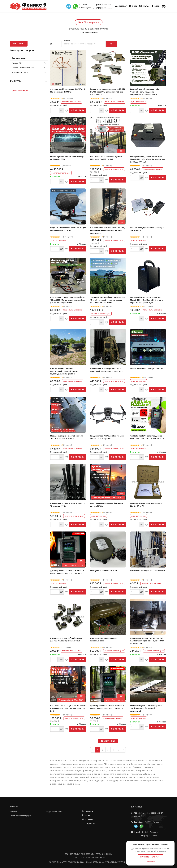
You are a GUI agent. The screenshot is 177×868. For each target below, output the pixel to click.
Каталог (121, 6)
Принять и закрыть (151, 857)
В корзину (78, 110)
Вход (155, 6)
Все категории (19, 58)
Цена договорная (138, 102)
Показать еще (108, 741)
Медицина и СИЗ (20, 72)
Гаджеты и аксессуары (23, 68)
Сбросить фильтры (19, 90)
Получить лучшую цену (71, 102)
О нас (133, 6)
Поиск (67, 41)
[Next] (123, 750)
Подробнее (150, 862)
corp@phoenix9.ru (150, 835)
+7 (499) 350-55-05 (103, 5)
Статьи (144, 6)
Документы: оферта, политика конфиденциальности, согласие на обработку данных (88, 862)
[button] (51, 44)
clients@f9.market (103, 8)
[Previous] (93, 750)
